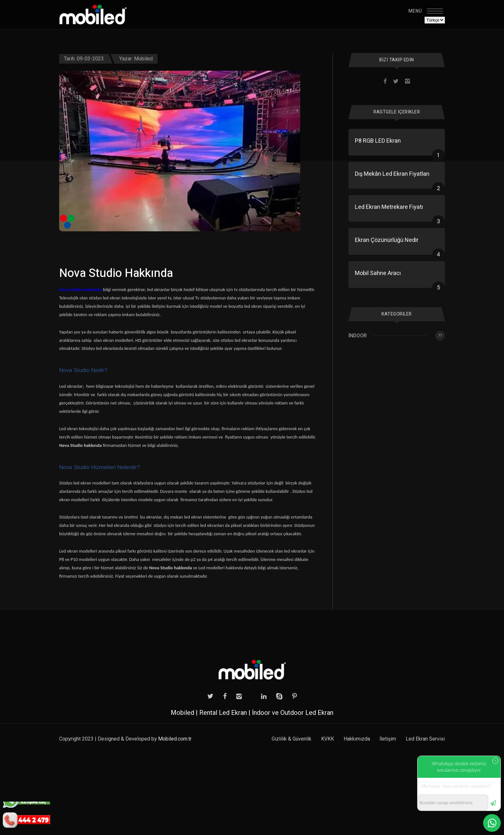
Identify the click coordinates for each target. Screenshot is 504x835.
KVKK (328, 739)
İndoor (358, 336)
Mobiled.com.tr (175, 739)
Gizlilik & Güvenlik (292, 739)
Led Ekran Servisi (425, 739)
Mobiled (143, 59)
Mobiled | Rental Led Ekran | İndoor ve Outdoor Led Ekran (252, 713)
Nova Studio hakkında (81, 289)
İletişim (388, 739)
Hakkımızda (357, 739)
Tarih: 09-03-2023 (84, 59)
